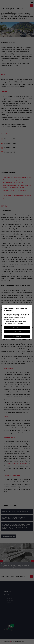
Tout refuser (17, 332)
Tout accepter (17, 327)
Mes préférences (17, 336)
